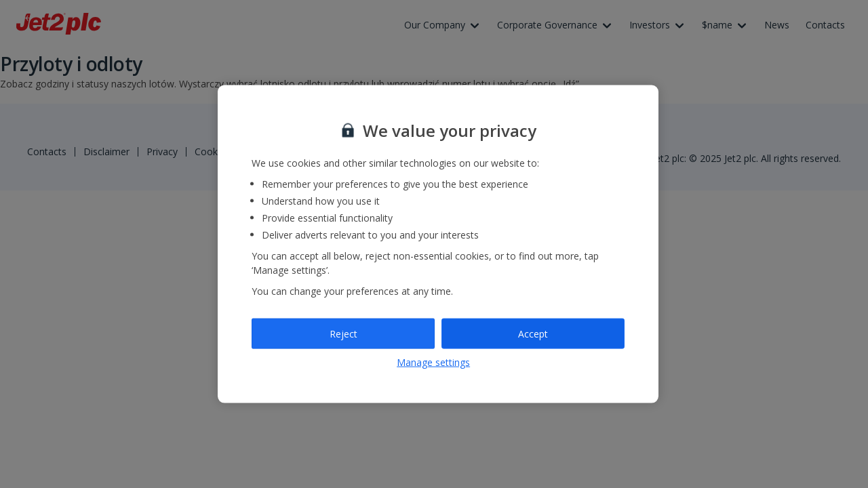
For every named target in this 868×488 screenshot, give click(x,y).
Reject (343, 333)
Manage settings (433, 362)
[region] (438, 244)
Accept (533, 333)
